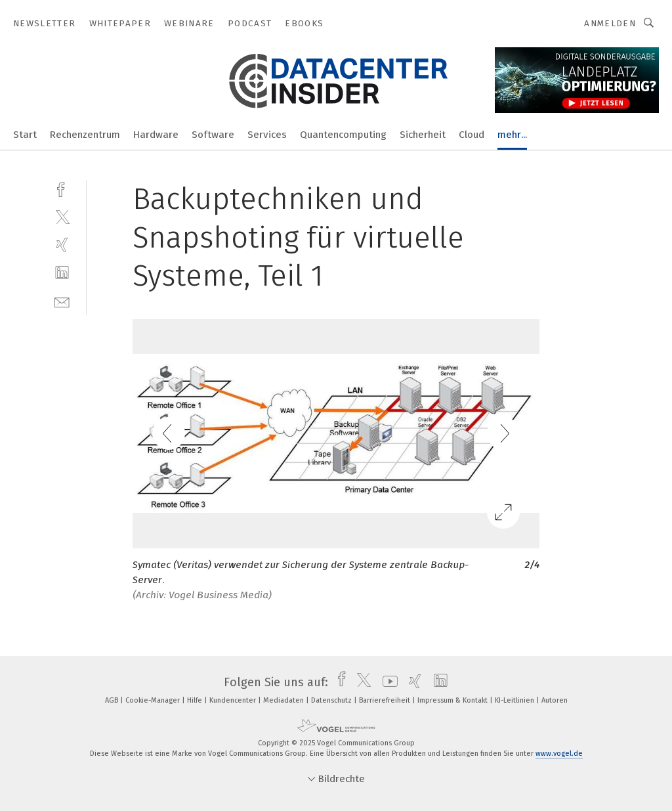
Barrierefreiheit (386, 700)
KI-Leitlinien (515, 700)
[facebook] (62, 188)
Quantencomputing (343, 135)
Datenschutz (332, 700)
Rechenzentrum (85, 135)
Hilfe (196, 700)
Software (213, 135)
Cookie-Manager (154, 700)
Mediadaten (284, 700)
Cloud (472, 135)
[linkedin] (62, 273)
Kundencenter (234, 700)
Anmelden (610, 23)
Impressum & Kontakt (453, 700)
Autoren (555, 700)
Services (267, 135)
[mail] (62, 301)
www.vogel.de (559, 754)
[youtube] (387, 682)
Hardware (156, 135)
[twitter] (62, 216)
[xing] (62, 245)
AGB (113, 700)
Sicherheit (423, 135)
